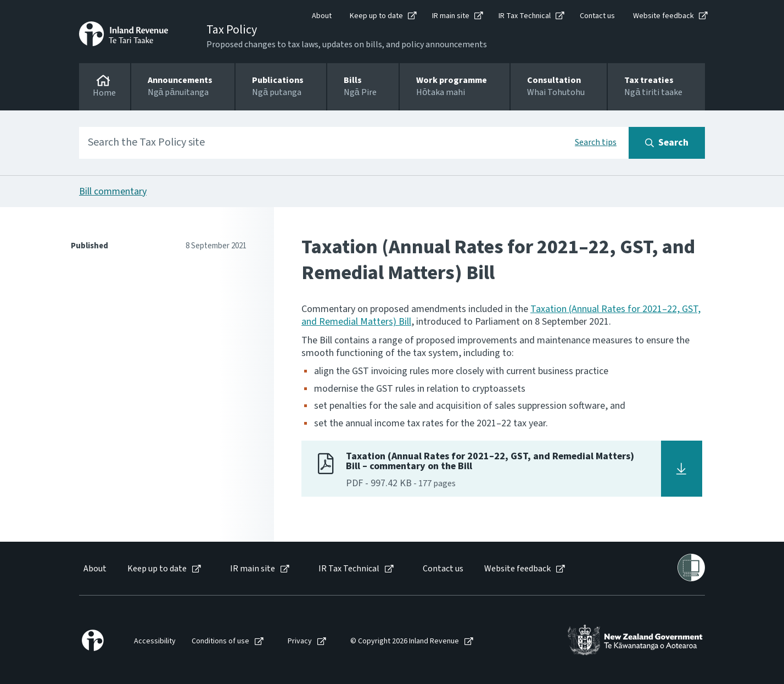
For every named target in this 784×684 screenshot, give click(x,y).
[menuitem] (94, 569)
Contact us (597, 16)
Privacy (300, 641)
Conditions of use (220, 641)
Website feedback (663, 16)
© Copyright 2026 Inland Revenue (405, 641)
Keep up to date (376, 16)
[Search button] (667, 143)
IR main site (451, 16)
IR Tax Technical (525, 16)
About (322, 16)
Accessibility (155, 641)
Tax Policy (232, 30)
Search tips (596, 142)
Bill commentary (113, 191)
